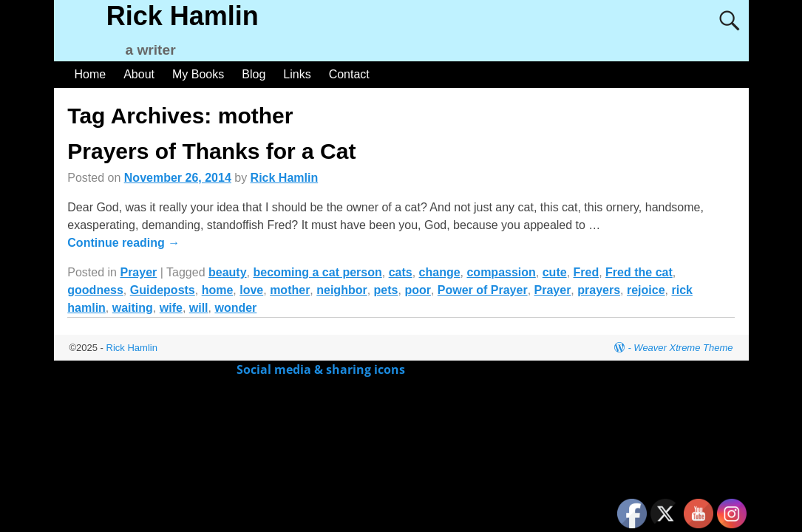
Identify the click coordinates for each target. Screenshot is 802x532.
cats (401, 272)
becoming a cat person (317, 272)
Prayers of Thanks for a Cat (211, 151)
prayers (599, 290)
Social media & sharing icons (322, 369)
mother (290, 290)
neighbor (341, 290)
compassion (501, 272)
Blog (254, 74)
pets (386, 290)
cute (555, 272)
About (139, 74)
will (199, 308)
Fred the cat (639, 272)
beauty (228, 272)
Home (91, 74)
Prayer (138, 272)
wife (171, 308)
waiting (133, 308)
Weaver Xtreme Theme (683, 348)
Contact (349, 74)
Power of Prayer (483, 290)
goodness (95, 290)
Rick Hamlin (183, 16)
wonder (235, 308)
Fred (587, 272)
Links (297, 74)
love (251, 290)
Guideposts (163, 290)
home (218, 290)
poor (418, 290)
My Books (198, 74)
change (440, 272)
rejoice (646, 290)
